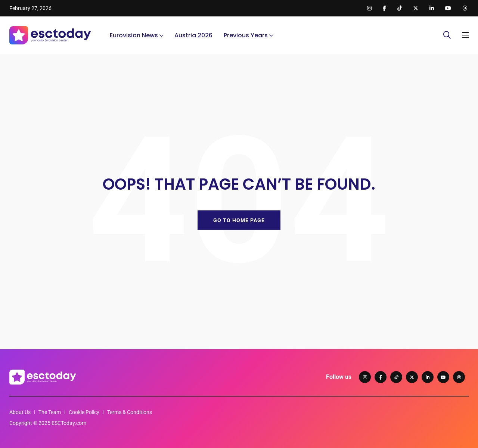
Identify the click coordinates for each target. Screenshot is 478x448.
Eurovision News (134, 35)
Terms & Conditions (130, 412)
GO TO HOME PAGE (239, 220)
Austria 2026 (193, 35)
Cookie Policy (84, 412)
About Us (20, 412)
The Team (50, 412)
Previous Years (246, 35)
